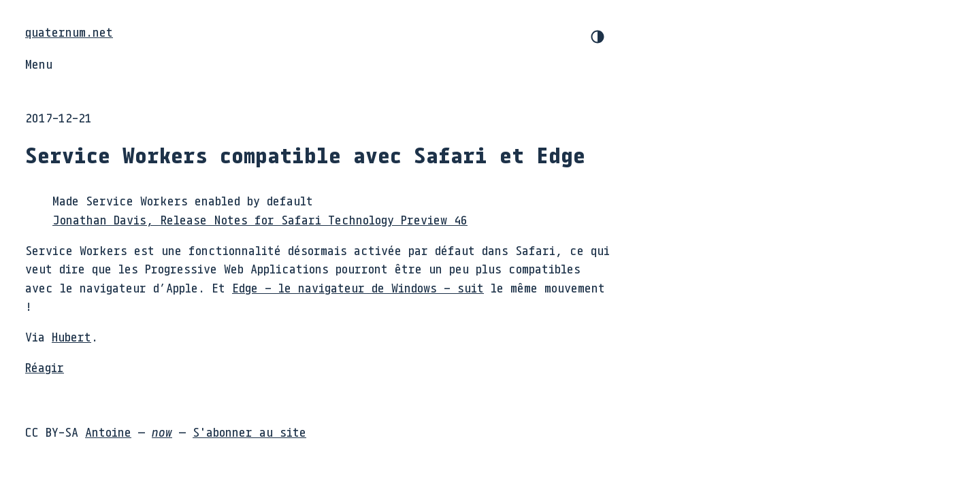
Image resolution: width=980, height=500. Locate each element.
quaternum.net (69, 32)
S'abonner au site (249, 432)
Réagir (45, 367)
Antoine (108, 432)
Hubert (71, 337)
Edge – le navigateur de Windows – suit (358, 288)
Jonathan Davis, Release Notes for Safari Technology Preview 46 (260, 220)
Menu (39, 64)
